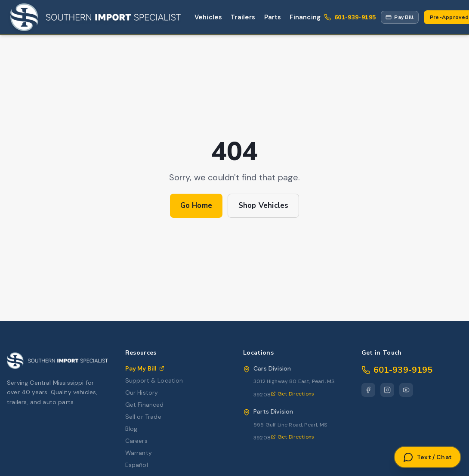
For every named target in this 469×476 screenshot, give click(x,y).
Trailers (243, 17)
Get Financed (145, 405)
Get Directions (292, 394)
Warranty (139, 453)
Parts (273, 17)
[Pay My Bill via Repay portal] (400, 17)
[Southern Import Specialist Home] (96, 17)
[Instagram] (387, 390)
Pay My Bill (145, 368)
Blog (131, 429)
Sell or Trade (143, 417)
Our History (142, 393)
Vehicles (208, 17)
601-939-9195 (397, 370)
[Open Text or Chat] (427, 457)
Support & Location (154, 380)
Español (137, 465)
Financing (305, 17)
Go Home (196, 206)
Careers (136, 441)
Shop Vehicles (263, 206)
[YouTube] (406, 390)
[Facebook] (368, 390)
